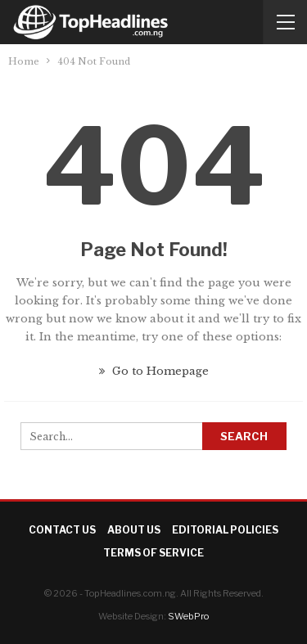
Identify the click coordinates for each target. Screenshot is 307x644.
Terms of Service (153, 553)
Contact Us (62, 530)
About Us (134, 530)
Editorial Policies (225, 530)
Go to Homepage (154, 371)
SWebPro (188, 616)
